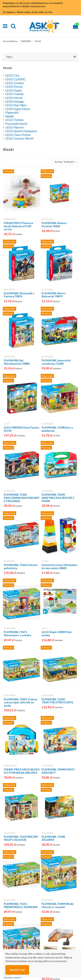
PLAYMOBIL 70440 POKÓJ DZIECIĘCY (58, 771)
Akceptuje (17, 970)
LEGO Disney (14, 86)
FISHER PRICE (10, 219)
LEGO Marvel (14, 127)
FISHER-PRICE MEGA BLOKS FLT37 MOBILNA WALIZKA (22, 771)
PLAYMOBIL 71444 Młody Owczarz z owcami (58, 905)
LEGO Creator (15, 83)
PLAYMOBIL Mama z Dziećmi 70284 (54, 225)
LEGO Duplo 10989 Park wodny (57, 634)
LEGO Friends (14, 94)
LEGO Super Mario (18, 109)
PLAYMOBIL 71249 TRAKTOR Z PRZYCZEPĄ (57, 701)
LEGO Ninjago (15, 101)
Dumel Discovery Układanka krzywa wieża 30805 (59, 566)
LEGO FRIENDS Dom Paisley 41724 (21, 429)
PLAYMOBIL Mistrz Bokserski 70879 (54, 295)
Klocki (7, 68)
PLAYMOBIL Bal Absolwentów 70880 (17, 362)
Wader (10, 116)
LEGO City (12, 75)
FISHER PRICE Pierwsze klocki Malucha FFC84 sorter (18, 226)
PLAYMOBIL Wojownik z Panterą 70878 (19, 295)
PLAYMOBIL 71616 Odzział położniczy (21, 566)
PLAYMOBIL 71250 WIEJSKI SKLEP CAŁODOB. (21, 838)
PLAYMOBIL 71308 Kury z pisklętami (57, 429)
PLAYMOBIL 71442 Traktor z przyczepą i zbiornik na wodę (21, 702)
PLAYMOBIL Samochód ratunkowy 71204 (56, 362)
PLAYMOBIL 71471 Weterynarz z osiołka (17, 634)
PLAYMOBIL (48, 219)
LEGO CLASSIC (15, 79)
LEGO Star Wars (16, 105)
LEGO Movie (14, 98)
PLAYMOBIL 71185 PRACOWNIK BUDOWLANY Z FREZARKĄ (22, 498)
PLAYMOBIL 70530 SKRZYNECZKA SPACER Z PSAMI (58, 498)
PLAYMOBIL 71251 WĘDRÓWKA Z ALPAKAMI (21, 905)
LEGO (7, 424)
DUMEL (45, 561)
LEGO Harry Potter (18, 135)
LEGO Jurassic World (19, 138)
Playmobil (12, 112)
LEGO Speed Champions (21, 131)
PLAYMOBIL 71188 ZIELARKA (53, 838)
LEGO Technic (15, 120)
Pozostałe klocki (16, 124)
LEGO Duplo (14, 90)
